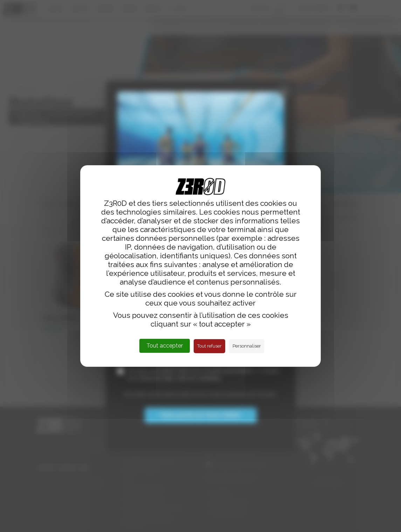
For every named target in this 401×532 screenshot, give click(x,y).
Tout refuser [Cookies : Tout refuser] (209, 346)
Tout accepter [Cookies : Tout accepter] (165, 346)
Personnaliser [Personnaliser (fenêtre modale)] (247, 346)
